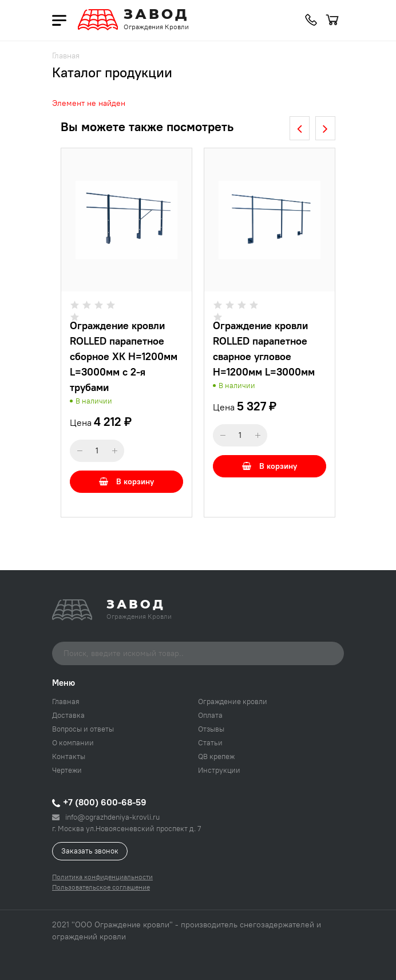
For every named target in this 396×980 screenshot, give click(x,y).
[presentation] (300, 128)
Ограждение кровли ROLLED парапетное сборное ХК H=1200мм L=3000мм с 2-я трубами (124, 356)
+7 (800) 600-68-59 (99, 802)
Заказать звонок (90, 851)
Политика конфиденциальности (102, 877)
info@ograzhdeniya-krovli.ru (106, 817)
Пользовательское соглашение (101, 887)
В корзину (126, 481)
